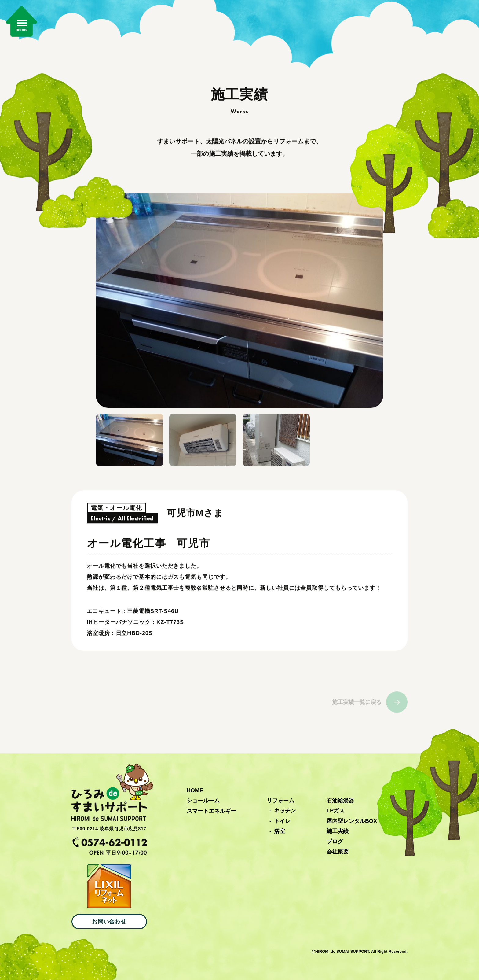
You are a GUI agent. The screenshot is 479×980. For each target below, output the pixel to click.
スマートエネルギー (211, 811)
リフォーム (280, 801)
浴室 (280, 831)
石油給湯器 (340, 801)
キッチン (285, 811)
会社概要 (338, 852)
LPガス (336, 811)
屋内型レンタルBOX (352, 821)
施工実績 (338, 831)
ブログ (335, 842)
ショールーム (203, 801)
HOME (195, 790)
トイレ (282, 821)
